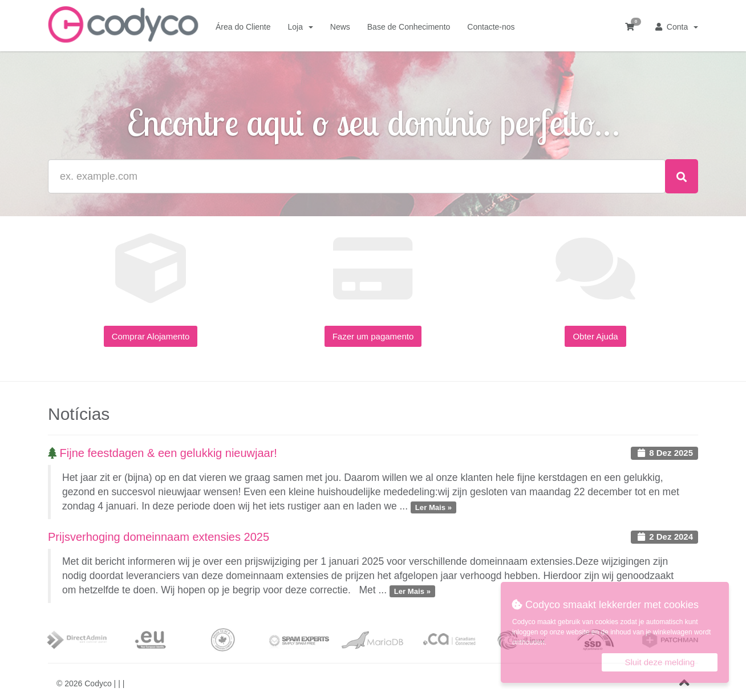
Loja (301, 27)
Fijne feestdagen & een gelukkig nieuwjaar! (163, 453)
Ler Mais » (433, 507)
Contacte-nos (491, 27)
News (340, 27)
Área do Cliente (243, 27)
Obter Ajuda (595, 336)
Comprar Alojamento (151, 336)
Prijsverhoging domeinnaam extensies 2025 (159, 537)
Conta (677, 27)
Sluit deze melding (660, 662)
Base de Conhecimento (409, 27)
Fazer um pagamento (373, 336)
